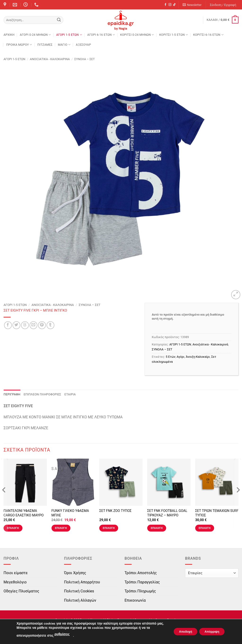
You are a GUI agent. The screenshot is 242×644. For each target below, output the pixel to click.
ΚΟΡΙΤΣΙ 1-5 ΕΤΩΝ (174, 35)
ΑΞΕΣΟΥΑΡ (83, 45)
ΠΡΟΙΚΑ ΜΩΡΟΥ (19, 45)
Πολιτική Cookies (79, 591)
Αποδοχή (177, 629)
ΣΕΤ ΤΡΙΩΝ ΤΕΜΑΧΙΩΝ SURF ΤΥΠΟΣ (217, 513)
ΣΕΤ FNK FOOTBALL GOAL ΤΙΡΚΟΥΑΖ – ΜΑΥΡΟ (167, 513)
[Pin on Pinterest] (42, 325)
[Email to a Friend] (33, 325)
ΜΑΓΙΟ (64, 45)
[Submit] (59, 20)
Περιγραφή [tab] (12, 394)
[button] (192, 5)
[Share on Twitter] (16, 325)
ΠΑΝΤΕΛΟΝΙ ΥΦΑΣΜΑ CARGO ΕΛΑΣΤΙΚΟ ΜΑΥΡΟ (24, 513)
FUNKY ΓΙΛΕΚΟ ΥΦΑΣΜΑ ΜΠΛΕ (70, 513)
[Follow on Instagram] (170, 5)
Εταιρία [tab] (70, 394)
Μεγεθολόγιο (15, 582)
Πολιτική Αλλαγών (80, 600)
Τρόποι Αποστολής (141, 573)
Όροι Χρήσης (75, 573)
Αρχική (9, 35)
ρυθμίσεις (62, 634)
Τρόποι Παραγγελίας (142, 582)
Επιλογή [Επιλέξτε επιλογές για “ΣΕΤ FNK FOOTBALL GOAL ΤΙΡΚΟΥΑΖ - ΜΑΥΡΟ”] (157, 528)
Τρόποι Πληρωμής (140, 591)
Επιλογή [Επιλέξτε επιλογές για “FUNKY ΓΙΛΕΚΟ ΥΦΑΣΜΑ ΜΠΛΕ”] (61, 528)
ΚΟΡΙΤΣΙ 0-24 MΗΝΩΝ (137, 35)
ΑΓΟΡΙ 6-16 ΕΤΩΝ (101, 35)
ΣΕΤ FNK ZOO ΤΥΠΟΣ (115, 511)
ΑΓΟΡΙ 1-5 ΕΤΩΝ (69, 35)
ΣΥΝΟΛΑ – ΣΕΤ (84, 59)
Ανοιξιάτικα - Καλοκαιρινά (50, 59)
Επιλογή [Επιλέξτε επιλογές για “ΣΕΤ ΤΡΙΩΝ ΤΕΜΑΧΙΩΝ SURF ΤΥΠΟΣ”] (205, 528)
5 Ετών (170, 357)
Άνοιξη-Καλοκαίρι (198, 357)
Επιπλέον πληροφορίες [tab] (42, 394)
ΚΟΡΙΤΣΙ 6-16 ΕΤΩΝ (208, 35)
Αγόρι (180, 357)
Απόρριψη (209, 629)
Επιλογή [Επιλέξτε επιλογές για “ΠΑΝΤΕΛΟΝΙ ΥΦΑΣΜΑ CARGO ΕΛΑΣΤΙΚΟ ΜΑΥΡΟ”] (13, 528)
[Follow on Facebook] (165, 5)
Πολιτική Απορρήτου (82, 582)
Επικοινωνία (135, 600)
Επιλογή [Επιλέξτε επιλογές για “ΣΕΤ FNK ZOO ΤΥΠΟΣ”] (109, 528)
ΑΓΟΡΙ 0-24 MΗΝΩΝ (35, 35)
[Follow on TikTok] (174, 5)
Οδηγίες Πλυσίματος (21, 591)
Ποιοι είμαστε (16, 573)
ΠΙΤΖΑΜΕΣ (45, 45)
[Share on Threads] (25, 325)
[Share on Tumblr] (50, 325)
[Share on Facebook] (8, 325)
